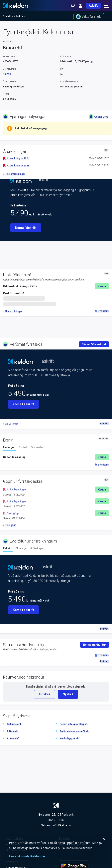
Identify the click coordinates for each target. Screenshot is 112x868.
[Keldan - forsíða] (15, 6)
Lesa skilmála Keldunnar (27, 856)
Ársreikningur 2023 (16, 166)
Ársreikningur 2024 (16, 158)
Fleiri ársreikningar (14, 174)
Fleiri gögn (10, 525)
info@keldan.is (62, 825)
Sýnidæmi (102, 311)
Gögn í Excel (99, 117)
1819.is (7, 74)
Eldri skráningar (12, 311)
